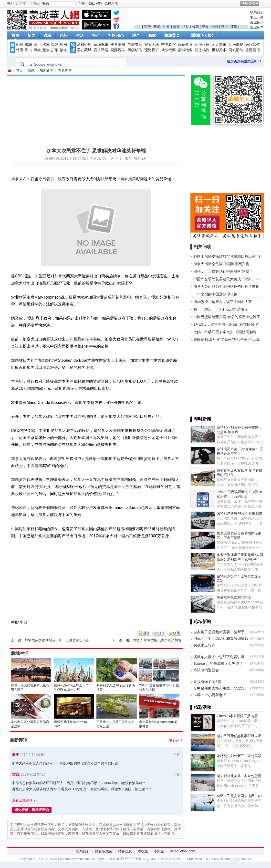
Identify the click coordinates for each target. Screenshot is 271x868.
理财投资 (152, 50)
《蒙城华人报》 (202, 35)
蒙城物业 (185, 50)
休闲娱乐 (202, 45)
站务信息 (125, 851)
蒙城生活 (20, 653)
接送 (234, 27)
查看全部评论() (24, 800)
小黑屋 (159, 851)
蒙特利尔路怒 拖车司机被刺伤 (240, 513)
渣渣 (15, 755)
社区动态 (116, 35)
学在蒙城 (84, 50)
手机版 (143, 851)
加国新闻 (46, 70)
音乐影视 (236, 45)
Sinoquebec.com (182, 851)
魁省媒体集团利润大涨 (234, 597)
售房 (157, 27)
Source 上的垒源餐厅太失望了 (218, 663)
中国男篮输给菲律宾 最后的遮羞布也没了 (227, 317)
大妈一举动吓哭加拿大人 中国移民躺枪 (225, 332)
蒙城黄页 (172, 35)
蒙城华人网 (9, 71)
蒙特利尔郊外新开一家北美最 (239, 756)
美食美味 (118, 45)
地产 (136, 35)
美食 (205, 27)
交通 (215, 27)
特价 (96, 35)
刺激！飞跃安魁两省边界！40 (239, 796)
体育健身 (185, 45)
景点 (224, 27)
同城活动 (236, 50)
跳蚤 (48, 35)
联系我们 (257, 12)
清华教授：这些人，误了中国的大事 (223, 302)
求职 (28, 45)
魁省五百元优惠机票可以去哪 (239, 736)
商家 (152, 35)
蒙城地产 (257, 28)
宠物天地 (152, 45)
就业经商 (168, 50)
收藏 (177, 633)
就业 (176, 27)
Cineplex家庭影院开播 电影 (238, 716)
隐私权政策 (104, 851)
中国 (23, 622)
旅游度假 (253, 50)
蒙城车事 (101, 45)
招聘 (20, 45)
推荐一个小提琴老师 (210, 695)
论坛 (64, 35)
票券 (37, 50)
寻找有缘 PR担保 (207, 682)
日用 (37, 45)
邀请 (146, 633)
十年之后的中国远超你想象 (215, 294)
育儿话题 (101, 50)
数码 (55, 45)
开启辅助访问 (262, 3)
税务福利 (202, 50)
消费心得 (84, 45)
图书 (28, 50)
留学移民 (135, 50)
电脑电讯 (135, 45)
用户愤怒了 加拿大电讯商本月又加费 (154, 640)
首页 (15, 35)
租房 (147, 27)
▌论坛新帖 (201, 622)
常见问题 (257, 17)
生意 (167, 27)
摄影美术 (219, 50)
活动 (186, 27)
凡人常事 (219, 45)
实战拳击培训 (204, 645)
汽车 (46, 45)
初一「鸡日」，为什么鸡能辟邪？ (221, 309)
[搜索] (70, 65)
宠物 (46, 50)
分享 (161, 633)
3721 (16, 774)
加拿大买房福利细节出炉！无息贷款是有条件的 (61, 640)
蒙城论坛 (257, 22)
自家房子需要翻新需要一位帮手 (219, 632)
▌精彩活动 (201, 707)
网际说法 (118, 50)
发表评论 (176, 740)
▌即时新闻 (201, 419)
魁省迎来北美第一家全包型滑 (239, 776)
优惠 (196, 27)
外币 (20, 50)
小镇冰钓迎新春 (206, 670)
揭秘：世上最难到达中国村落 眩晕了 (223, 271)
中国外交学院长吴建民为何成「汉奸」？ (226, 279)
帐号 (11, 3)
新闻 (31, 35)
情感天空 (257, 682)
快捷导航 (248, 3)
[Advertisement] (191, 17)
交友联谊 (168, 45)
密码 (45, 3)
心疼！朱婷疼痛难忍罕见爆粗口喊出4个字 (227, 256)
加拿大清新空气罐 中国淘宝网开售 (221, 264)
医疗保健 (253, 45)
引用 (177, 755)
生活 (80, 35)
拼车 (55, 50)
